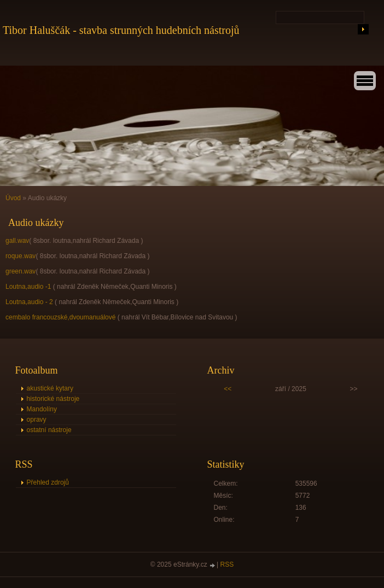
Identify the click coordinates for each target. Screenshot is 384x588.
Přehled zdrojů (48, 482)
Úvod (13, 198)
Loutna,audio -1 (28, 287)
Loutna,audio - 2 (29, 302)
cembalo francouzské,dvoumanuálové (60, 317)
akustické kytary (50, 388)
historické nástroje (53, 399)
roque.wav (21, 256)
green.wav (21, 271)
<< (228, 389)
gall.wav (17, 241)
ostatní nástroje (49, 430)
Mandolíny (42, 409)
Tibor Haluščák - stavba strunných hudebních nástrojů (121, 30)
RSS (227, 564)
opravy (37, 420)
